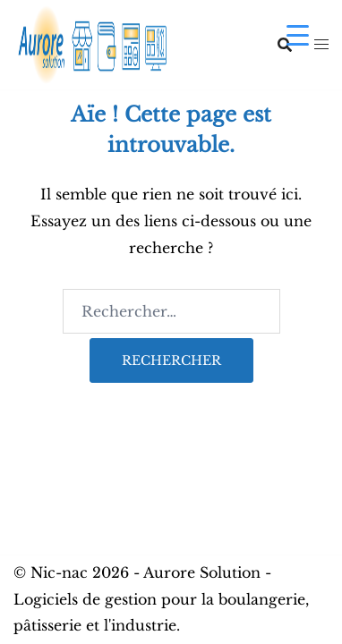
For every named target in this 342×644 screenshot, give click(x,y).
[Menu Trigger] (298, 35)
